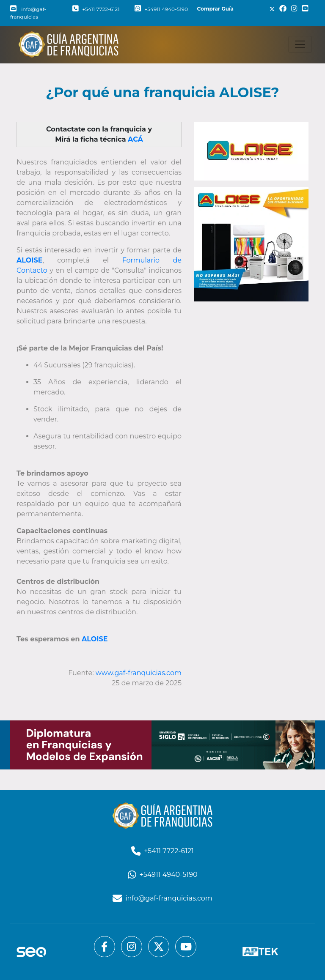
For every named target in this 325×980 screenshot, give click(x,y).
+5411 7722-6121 (96, 9)
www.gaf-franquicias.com (139, 673)
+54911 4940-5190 (161, 9)
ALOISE (95, 639)
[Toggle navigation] (300, 44)
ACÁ (135, 139)
